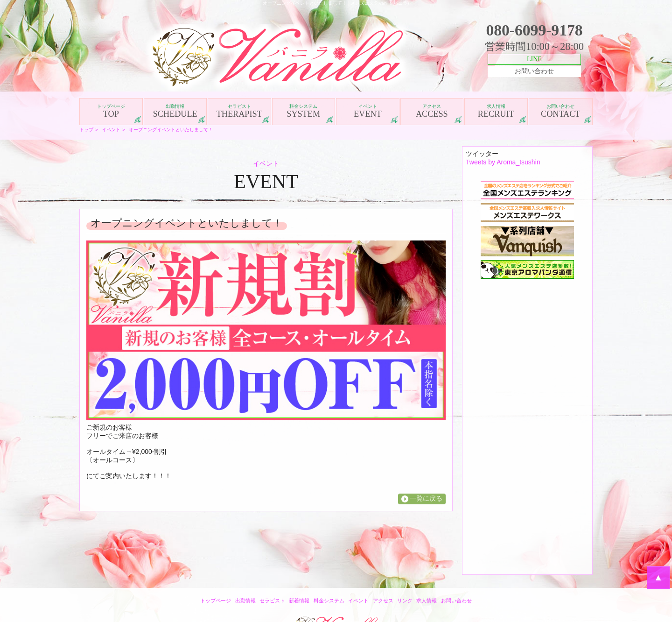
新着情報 (299, 601)
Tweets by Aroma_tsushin (503, 162)
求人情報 (427, 601)
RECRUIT (496, 111)
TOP (111, 111)
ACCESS (432, 111)
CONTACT (561, 111)
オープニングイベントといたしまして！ (171, 130)
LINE (534, 59)
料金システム (329, 601)
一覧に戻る (426, 498)
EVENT (368, 111)
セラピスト (272, 601)
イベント (111, 130)
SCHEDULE (175, 111)
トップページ (216, 601)
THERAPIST (239, 111)
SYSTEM (304, 111)
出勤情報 (245, 601)
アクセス (383, 601)
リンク (405, 601)
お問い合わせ (534, 71)
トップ (86, 130)
